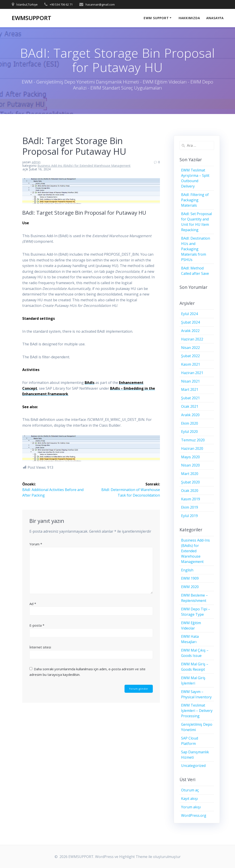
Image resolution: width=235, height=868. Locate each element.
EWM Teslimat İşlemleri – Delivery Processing (197, 711)
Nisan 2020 (190, 465)
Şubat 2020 (190, 482)
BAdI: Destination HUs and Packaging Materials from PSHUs (196, 249)
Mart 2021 (190, 389)
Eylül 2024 (189, 314)
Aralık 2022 (190, 331)
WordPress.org (194, 815)
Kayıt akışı (189, 799)
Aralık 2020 (190, 415)
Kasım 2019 (191, 499)
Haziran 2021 (192, 373)
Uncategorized (193, 766)
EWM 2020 (190, 587)
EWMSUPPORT (32, 18)
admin (36, 162)
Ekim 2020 (190, 423)
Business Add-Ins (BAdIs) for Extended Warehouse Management (84, 166)
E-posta (37, 625)
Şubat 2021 (190, 398)
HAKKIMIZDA (189, 18)
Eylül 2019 (189, 516)
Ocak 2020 (190, 491)
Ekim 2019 (190, 507)
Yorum (36, 544)
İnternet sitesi (40, 647)
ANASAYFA (215, 18)
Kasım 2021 (191, 364)
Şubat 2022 (190, 356)
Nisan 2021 (190, 381)
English (187, 570)
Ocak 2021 (190, 406)
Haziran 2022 (192, 339)
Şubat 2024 (190, 322)
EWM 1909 (190, 578)
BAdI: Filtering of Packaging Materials (195, 200)
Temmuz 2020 (193, 440)
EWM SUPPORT (156, 18)
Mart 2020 (190, 474)
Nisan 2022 (190, 348)
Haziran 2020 (192, 448)
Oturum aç (190, 790)
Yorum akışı (191, 807)
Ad (33, 603)
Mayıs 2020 (190, 457)
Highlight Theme (133, 857)
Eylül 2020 (189, 432)
